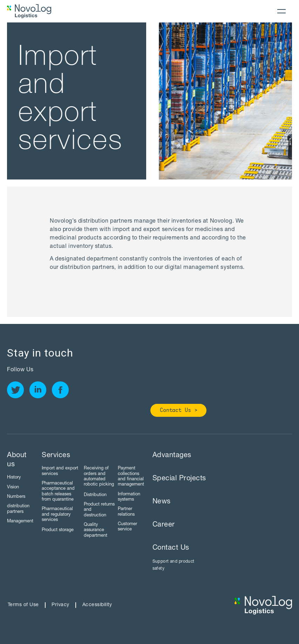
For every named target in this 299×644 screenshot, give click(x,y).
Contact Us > (179, 411)
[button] (281, 11)
